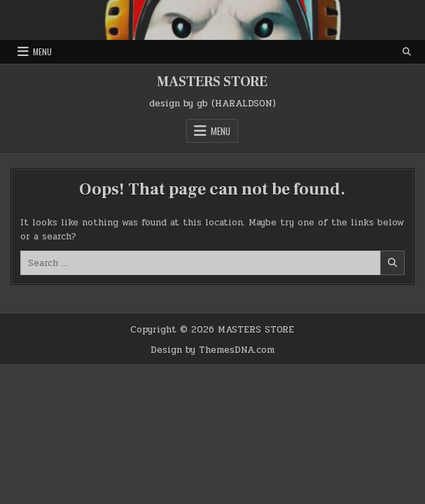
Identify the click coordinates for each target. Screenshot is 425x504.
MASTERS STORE (212, 82)
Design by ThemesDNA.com (212, 350)
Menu (42, 51)
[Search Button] (407, 52)
